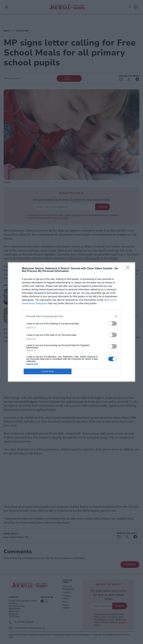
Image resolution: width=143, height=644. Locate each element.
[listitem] (71, 316)
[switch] (113, 323)
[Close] (129, 269)
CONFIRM (48, 371)
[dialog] (71, 322)
